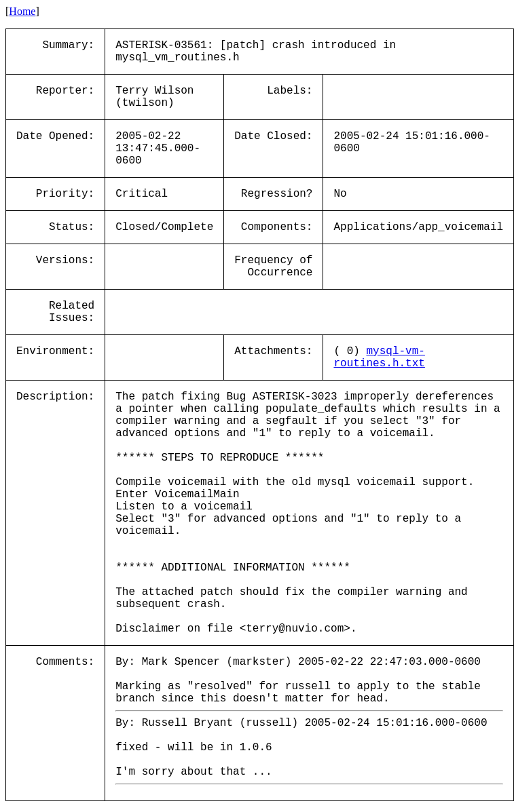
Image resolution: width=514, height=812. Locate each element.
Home (22, 11)
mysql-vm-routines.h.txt (379, 357)
